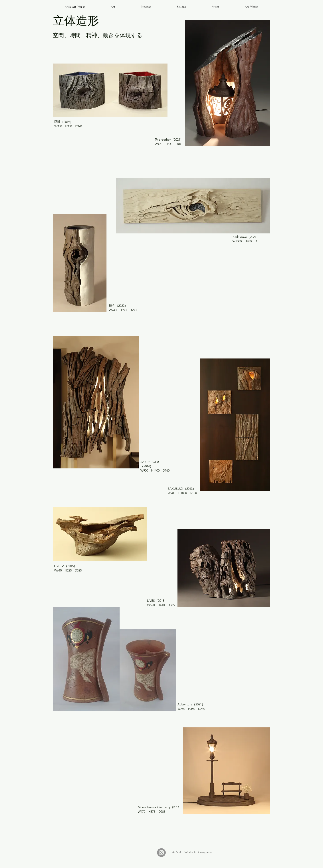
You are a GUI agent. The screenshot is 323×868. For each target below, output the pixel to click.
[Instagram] (161, 853)
